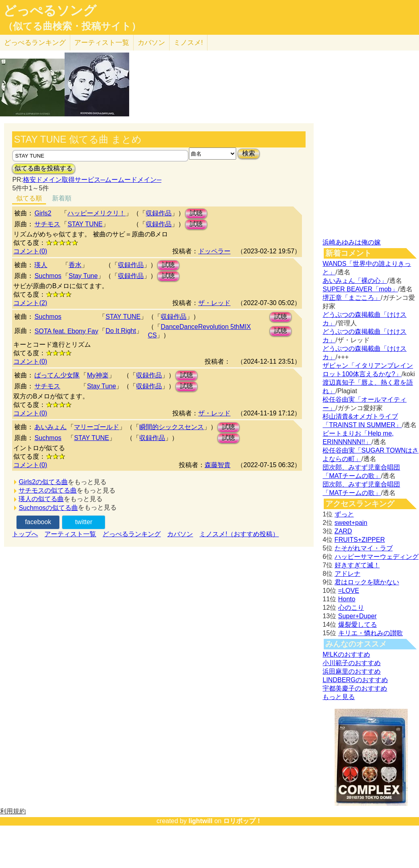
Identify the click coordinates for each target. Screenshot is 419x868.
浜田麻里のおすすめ (352, 671)
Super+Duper (358, 616)
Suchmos (48, 276)
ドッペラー (214, 251)
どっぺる (35, 43)
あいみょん (50, 427)
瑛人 (41, 265)
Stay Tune (83, 276)
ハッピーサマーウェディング (377, 557)
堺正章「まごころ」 (352, 298)
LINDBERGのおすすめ (355, 680)
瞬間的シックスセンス (172, 427)
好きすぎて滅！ (357, 565)
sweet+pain (351, 523)
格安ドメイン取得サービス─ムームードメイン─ (92, 180)
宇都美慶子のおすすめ (355, 688)
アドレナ (348, 574)
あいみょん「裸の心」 (355, 281)
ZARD (344, 531)
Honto (347, 599)
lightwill (201, 821)
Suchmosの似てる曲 (48, 508)
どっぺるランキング (132, 534)
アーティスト (102, 43)
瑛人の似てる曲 (41, 499)
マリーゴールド (96, 427)
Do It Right (121, 331)
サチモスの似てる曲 (48, 490)
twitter (84, 522)
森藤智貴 (218, 465)
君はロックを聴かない (367, 582)
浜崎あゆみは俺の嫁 (352, 242)
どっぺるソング (50, 11)
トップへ (25, 534)
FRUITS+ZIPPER (360, 540)
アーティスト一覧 (70, 534)
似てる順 (29, 198)
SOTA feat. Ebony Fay (66, 331)
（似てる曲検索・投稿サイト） (72, 26)
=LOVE (349, 591)
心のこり (351, 608)
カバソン (151, 43)
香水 (75, 265)
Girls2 (43, 213)
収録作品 (159, 213)
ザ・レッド (214, 303)
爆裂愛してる (358, 625)
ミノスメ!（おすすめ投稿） (239, 534)
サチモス (47, 224)
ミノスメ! (188, 43)
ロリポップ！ (243, 821)
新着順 (62, 198)
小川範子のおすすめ (352, 663)
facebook (38, 522)
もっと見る (339, 697)
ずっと (344, 514)
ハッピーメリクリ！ (96, 213)
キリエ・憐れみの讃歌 (371, 633)
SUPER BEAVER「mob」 (360, 289)
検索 (249, 153)
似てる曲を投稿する (44, 168)
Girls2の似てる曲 (43, 482)
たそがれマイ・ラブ (364, 548)
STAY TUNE (85, 224)
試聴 (196, 213)
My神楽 (97, 375)
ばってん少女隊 (57, 375)
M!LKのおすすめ (346, 654)
